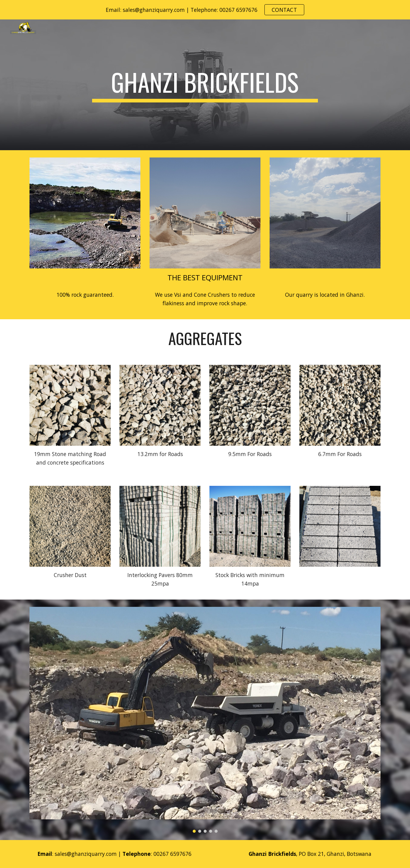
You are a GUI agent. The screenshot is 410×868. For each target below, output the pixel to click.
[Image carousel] (205, 720)
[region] (205, 10)
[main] (205, 85)
